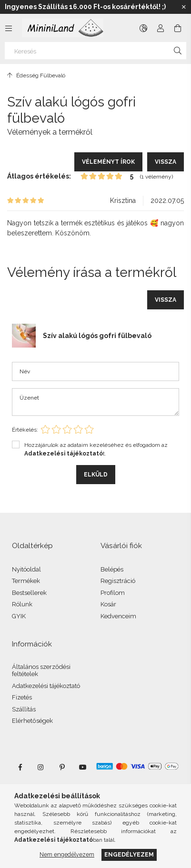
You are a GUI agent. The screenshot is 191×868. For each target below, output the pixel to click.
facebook (20, 767)
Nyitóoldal (26, 569)
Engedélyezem (129, 854)
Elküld (96, 475)
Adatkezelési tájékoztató (46, 686)
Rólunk (22, 604)
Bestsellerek (29, 593)
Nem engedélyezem (67, 854)
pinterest (62, 767)
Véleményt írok (108, 162)
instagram (41, 767)
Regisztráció (118, 581)
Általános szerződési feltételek (41, 671)
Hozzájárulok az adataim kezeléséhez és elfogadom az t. (96, 449)
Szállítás (24, 709)
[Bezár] (184, 7)
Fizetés (22, 697)
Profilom (113, 593)
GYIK (19, 616)
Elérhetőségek (32, 721)
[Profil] (161, 28)
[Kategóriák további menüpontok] (9, 28)
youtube (83, 767)
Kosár (108, 604)
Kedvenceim (118, 616)
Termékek (26, 581)
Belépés (112, 569)
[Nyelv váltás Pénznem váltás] (143, 28)
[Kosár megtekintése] (178, 28)
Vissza (166, 162)
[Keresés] (95, 51)
